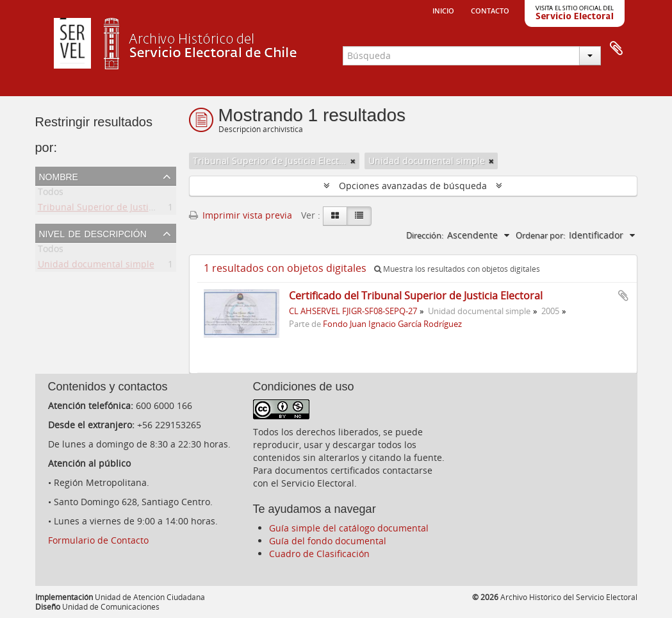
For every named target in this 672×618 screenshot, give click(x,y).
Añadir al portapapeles (623, 296)
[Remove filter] (353, 161)
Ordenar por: (540, 235)
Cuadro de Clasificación (319, 554)
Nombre (59, 176)
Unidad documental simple (96, 266)
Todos (51, 194)
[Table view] (359, 216)
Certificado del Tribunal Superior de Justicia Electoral (416, 296)
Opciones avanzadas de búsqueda (413, 186)
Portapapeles (616, 49)
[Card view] (335, 216)
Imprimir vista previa (241, 215)
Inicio (443, 10)
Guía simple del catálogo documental (349, 528)
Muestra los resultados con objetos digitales (457, 269)
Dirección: (425, 235)
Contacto (490, 10)
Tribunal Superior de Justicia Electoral (119, 209)
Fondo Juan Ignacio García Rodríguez (392, 324)
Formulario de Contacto (98, 540)
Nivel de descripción (93, 233)
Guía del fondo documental (328, 541)
